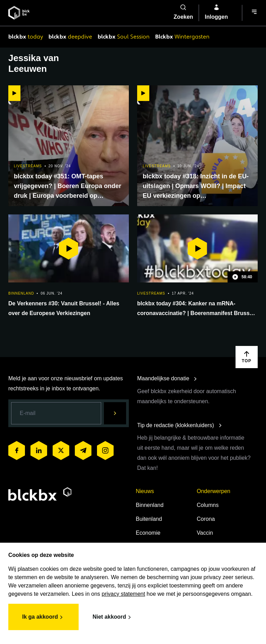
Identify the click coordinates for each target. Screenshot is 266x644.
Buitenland (149, 519)
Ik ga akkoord (43, 617)
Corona (206, 519)
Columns (208, 505)
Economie (148, 533)
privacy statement (123, 594)
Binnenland (150, 505)
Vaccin (205, 533)
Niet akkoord (113, 617)
